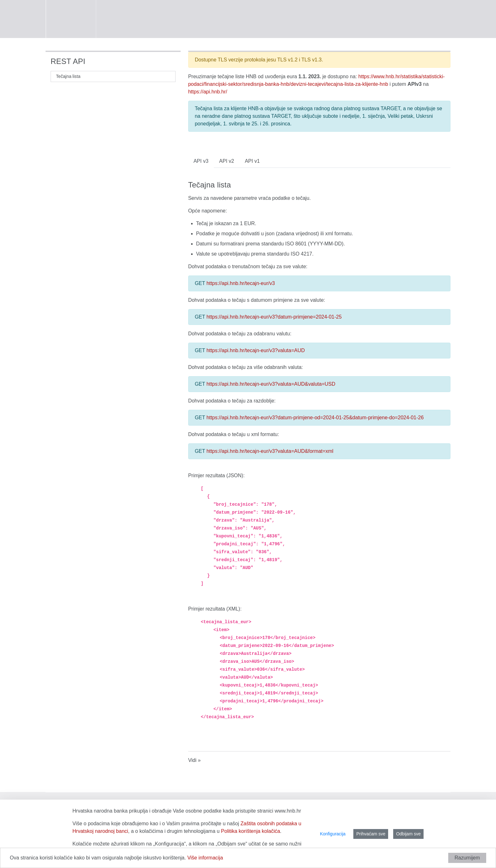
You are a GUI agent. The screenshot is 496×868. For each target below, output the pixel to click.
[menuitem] (67, 76)
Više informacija (205, 858)
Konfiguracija (333, 834)
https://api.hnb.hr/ (208, 92)
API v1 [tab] (252, 161)
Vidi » (195, 760)
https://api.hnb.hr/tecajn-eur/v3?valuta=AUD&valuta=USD (271, 384)
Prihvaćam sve (371, 834)
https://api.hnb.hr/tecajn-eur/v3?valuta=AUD (256, 350)
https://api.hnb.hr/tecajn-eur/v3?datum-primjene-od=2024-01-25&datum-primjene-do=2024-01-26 (315, 418)
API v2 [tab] (227, 161)
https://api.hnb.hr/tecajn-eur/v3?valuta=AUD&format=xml (270, 451)
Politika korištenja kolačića (251, 831)
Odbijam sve (408, 834)
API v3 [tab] (201, 161)
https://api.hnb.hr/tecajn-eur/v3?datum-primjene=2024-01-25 (274, 317)
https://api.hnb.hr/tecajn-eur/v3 (241, 283)
